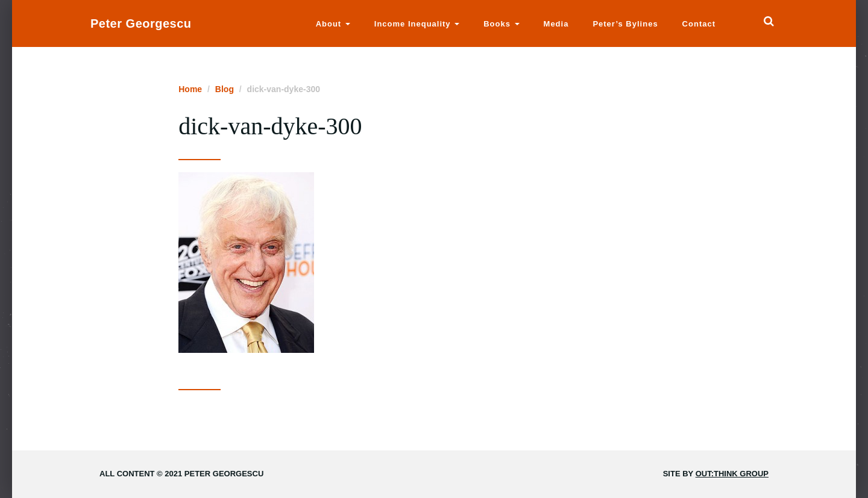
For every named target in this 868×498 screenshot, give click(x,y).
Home (190, 89)
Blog (225, 89)
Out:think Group (732, 474)
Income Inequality (417, 24)
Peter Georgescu (141, 23)
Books (501, 24)
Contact (699, 24)
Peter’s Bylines (625, 24)
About (333, 24)
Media (556, 24)
